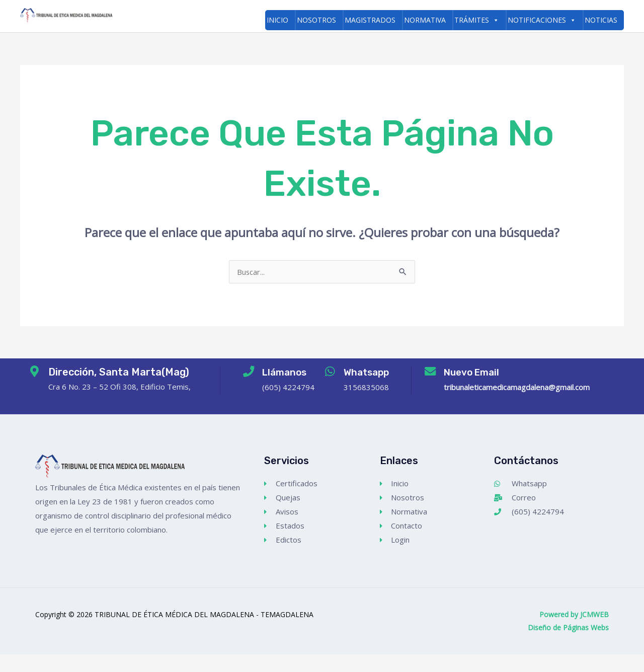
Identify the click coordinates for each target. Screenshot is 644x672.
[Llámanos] (244, 392)
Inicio (277, 20)
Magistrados (370, 20)
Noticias (601, 20)
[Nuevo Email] (430, 392)
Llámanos (284, 390)
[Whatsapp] (331, 392)
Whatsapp (371, 390)
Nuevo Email (476, 390)
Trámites (477, 20)
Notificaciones (542, 20)
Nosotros (316, 20)
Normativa (425, 20)
